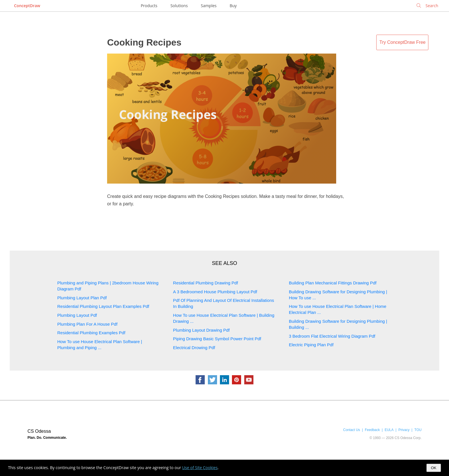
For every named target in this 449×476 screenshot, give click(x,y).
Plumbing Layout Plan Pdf (82, 298)
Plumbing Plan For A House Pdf (87, 324)
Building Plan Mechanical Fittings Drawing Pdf (333, 283)
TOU (418, 430)
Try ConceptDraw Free (402, 42)
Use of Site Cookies (200, 468)
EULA (389, 430)
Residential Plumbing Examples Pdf (91, 333)
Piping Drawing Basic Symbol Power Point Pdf (217, 339)
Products (149, 6)
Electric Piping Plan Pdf (311, 345)
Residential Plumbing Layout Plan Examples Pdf (103, 306)
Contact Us (351, 430)
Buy (233, 6)
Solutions (179, 6)
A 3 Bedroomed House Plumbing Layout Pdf (215, 292)
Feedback (372, 430)
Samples (209, 6)
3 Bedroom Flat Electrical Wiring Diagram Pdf (332, 336)
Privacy (404, 430)
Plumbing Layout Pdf (77, 315)
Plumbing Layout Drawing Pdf (201, 330)
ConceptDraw (27, 6)
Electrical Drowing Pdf (194, 348)
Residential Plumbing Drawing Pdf (205, 283)
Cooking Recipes (144, 42)
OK (434, 468)
